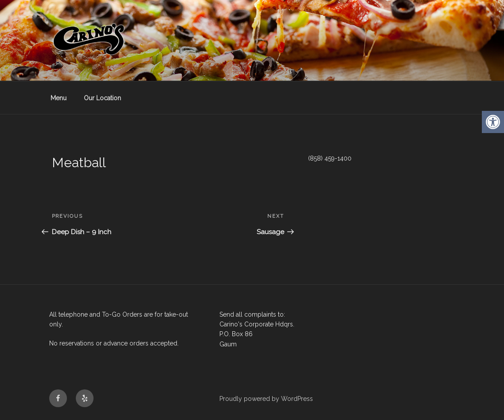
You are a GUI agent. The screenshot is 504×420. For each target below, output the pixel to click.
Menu (59, 98)
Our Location (102, 98)
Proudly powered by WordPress (266, 399)
